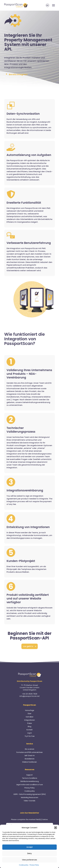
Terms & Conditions (29, 778)
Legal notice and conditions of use (29, 785)
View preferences (29, 860)
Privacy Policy (34, 865)
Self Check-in (30, 756)
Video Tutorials (29, 801)
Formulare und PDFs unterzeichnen (29, 752)
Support (29, 775)
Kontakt (29, 730)
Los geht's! (28, 646)
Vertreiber (29, 717)
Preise (29, 723)
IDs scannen (29, 749)
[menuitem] (47, 5)
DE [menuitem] (47, 5)
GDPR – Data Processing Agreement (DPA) (29, 794)
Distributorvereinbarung (29, 781)
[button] (56, 828)
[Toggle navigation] (53, 5)
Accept (30, 847)
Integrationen (29, 720)
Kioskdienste (30, 759)
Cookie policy (24, 865)
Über (29, 714)
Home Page (30, 710)
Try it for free (30, 736)
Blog (29, 726)
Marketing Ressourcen (29, 797)
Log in (30, 733)
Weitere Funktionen (29, 762)
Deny (29, 853)
